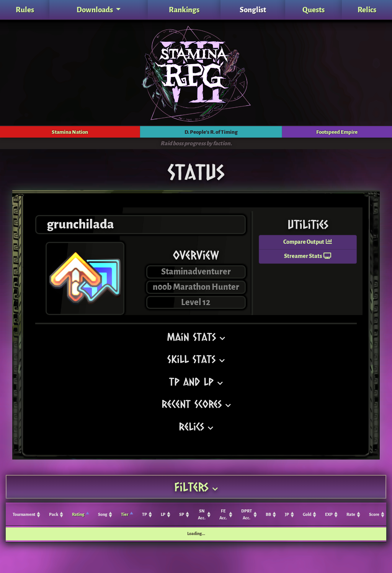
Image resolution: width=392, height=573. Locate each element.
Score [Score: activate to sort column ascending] (374, 515)
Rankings (184, 10)
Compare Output (308, 242)
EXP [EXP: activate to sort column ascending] (329, 515)
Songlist (253, 10)
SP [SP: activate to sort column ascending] (182, 515)
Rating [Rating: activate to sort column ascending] (78, 515)
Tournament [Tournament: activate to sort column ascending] (24, 515)
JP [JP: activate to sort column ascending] (287, 515)
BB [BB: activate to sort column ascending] (268, 515)
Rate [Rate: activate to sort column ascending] (351, 515)
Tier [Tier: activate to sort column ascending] (125, 515)
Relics (367, 10)
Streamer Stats (308, 256)
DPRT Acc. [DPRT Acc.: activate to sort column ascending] (247, 515)
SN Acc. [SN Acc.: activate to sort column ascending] (202, 515)
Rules (25, 10)
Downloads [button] (95, 10)
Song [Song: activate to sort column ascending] (103, 515)
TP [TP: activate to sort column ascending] (145, 515)
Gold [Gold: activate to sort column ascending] (307, 515)
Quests (314, 10)
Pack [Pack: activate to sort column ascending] (54, 515)
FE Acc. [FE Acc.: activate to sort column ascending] (223, 515)
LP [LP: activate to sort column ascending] (163, 515)
